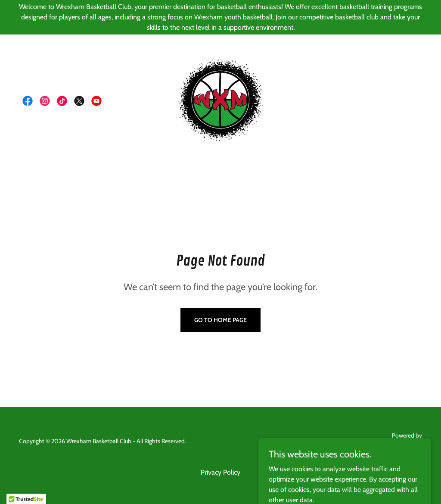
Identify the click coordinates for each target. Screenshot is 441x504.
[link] (28, 101)
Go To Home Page (220, 320)
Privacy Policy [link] (220, 472)
